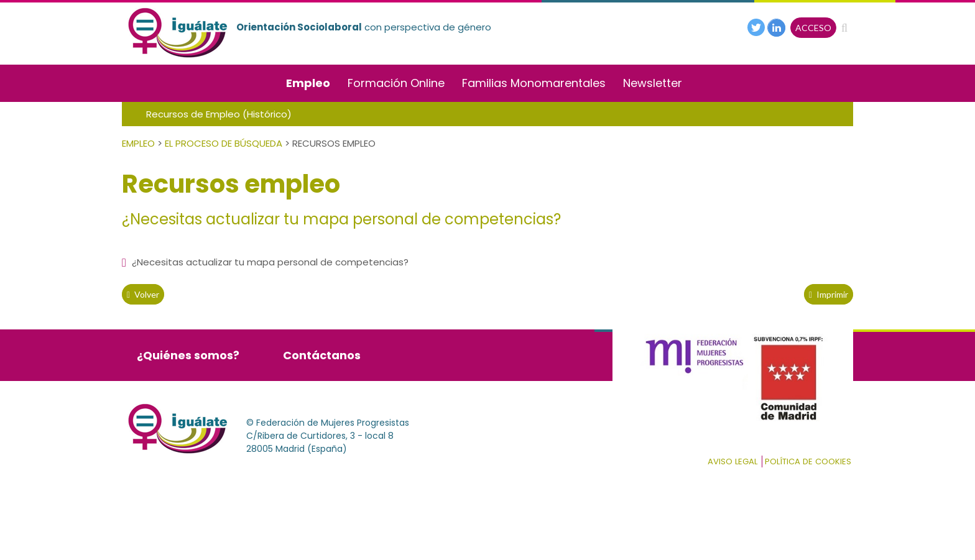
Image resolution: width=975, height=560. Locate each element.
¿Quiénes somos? (188, 355)
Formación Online (396, 83)
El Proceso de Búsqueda (224, 143)
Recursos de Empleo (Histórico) (219, 114)
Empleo (308, 83)
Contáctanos (322, 355)
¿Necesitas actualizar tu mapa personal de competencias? (265, 262)
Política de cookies (808, 461)
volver (143, 294)
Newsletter (653, 83)
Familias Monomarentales (534, 83)
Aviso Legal (732, 461)
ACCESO (813, 28)
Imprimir (829, 294)
